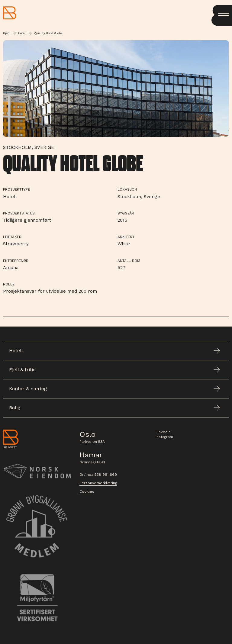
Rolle (9, 284)
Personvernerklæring (98, 483)
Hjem (7, 33)
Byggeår (126, 213)
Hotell (22, 33)
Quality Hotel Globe (48, 33)
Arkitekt (126, 237)
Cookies (87, 491)
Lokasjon (127, 189)
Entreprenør (16, 261)
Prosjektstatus (19, 213)
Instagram (164, 437)
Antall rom (129, 261)
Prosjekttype (16, 189)
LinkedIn (163, 432)
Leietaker (12, 237)
